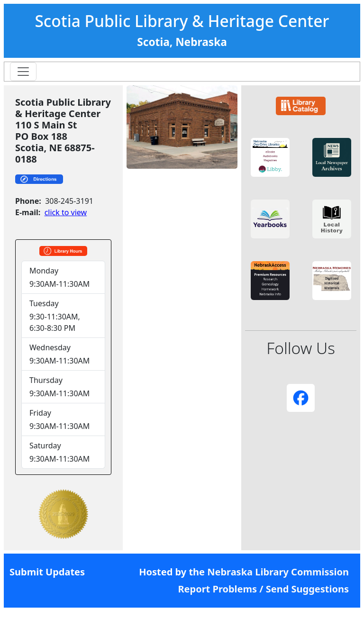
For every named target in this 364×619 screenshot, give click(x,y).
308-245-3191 (69, 201)
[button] (270, 157)
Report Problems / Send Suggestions (263, 589)
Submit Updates (47, 572)
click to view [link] (66, 212)
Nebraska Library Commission (278, 572)
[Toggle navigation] (23, 72)
